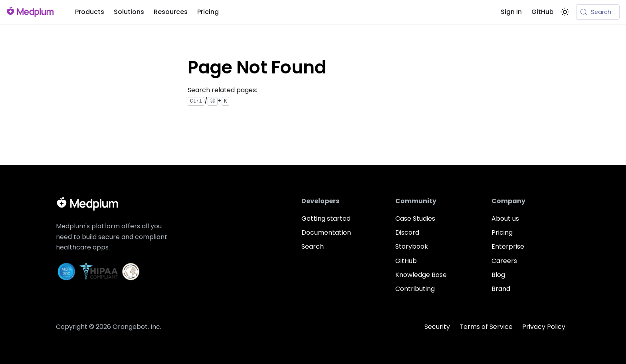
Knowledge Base (421, 275)
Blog (498, 275)
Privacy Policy (544, 327)
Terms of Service (486, 327)
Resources (171, 12)
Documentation (326, 232)
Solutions (129, 12)
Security (437, 327)
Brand (501, 289)
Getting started (326, 219)
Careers (504, 261)
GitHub (543, 12)
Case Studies (415, 219)
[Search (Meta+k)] (598, 12)
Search (313, 246)
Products (90, 12)
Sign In (511, 12)
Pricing (208, 12)
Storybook (412, 246)
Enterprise (508, 246)
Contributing (415, 289)
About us (505, 219)
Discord (407, 232)
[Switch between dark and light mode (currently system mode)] (565, 12)
